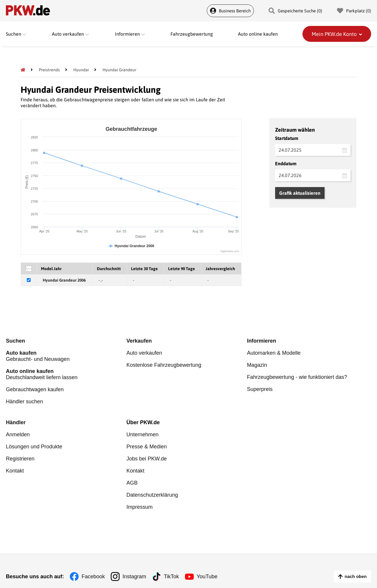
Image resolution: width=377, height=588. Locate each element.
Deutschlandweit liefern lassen (66, 374)
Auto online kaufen (258, 34)
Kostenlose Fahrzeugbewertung (164, 365)
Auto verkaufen (144, 353)
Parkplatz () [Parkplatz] (354, 11)
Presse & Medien (147, 447)
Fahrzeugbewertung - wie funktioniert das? (297, 377)
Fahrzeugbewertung (192, 34)
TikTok (171, 577)
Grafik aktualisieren (300, 193)
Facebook (93, 577)
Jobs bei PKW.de (147, 459)
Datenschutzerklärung (152, 495)
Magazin (257, 365)
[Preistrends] (49, 70)
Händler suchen (24, 402)
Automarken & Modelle (274, 353)
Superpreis (260, 389)
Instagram (134, 577)
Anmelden (18, 435)
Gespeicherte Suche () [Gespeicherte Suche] (295, 11)
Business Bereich (230, 11)
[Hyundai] (81, 70)
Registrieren (20, 459)
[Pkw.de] (23, 70)
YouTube (207, 577)
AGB (132, 483)
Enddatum (286, 163)
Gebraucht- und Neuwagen (66, 356)
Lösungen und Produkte (34, 447)
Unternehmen (142, 435)
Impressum (139, 507)
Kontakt (15, 471)
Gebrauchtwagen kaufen (35, 389)
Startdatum (287, 138)
